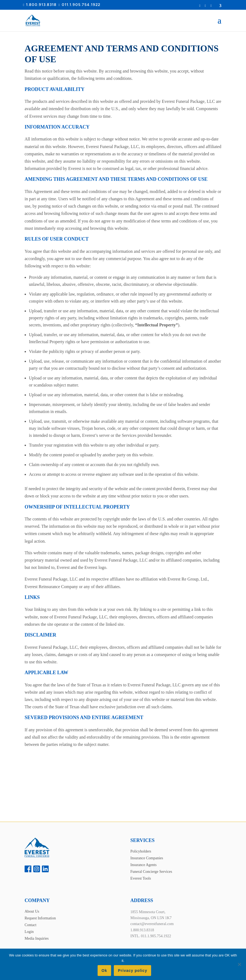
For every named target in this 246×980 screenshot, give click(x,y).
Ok (104, 971)
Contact (31, 925)
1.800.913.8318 (41, 5)
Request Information (201, 6)
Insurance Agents (143, 865)
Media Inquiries (37, 938)
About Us (32, 911)
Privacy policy (132, 971)
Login (206, 6)
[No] (239, 964)
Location (215, 6)
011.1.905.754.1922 (81, 5)
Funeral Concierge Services (151, 872)
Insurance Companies (147, 858)
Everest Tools (141, 878)
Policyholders (141, 851)
